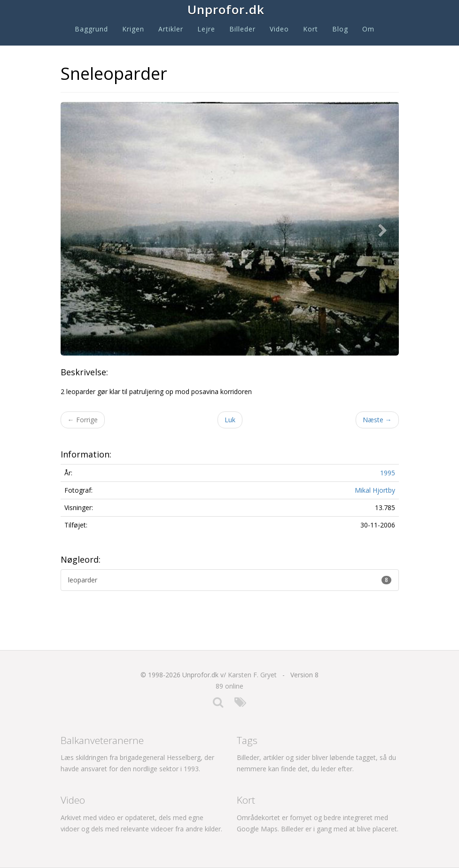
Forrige (83, 420)
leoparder (230, 580)
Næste (377, 420)
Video (279, 29)
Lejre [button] (206, 29)
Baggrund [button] (91, 29)
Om (368, 29)
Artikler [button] (171, 29)
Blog (340, 29)
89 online (229, 686)
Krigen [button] (133, 29)
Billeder (242, 29)
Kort (311, 29)
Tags (247, 740)
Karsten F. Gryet (252, 675)
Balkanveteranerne (102, 740)
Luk (230, 420)
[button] (385, 229)
